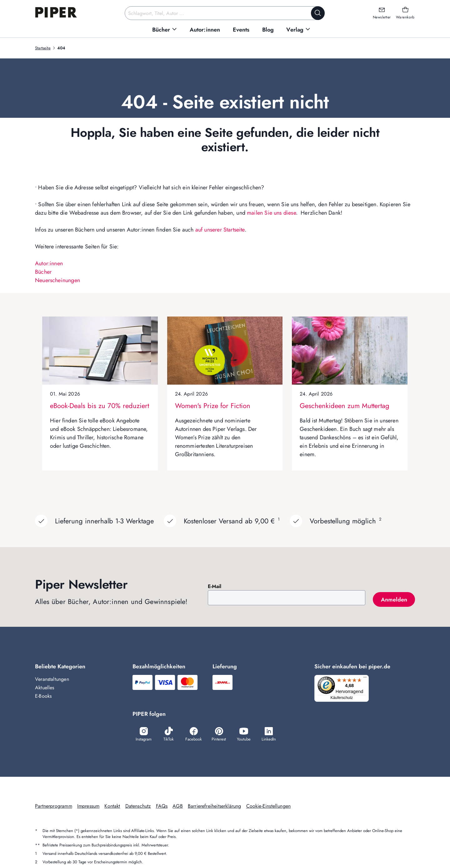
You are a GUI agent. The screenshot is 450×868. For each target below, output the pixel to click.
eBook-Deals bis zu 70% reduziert (100, 406)
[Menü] (367, 679)
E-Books (43, 696)
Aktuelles (45, 688)
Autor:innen (49, 263)
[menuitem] (165, 30)
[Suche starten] (318, 13)
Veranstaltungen (52, 679)
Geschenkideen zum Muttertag (345, 406)
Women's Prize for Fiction (213, 406)
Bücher (43, 272)
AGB (178, 807)
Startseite (43, 48)
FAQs (162, 807)
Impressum (88, 807)
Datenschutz (138, 807)
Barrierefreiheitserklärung (215, 807)
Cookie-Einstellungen (269, 807)
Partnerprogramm (54, 807)
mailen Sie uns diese (271, 213)
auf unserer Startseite (220, 230)
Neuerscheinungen (57, 280)
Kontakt (112, 807)
